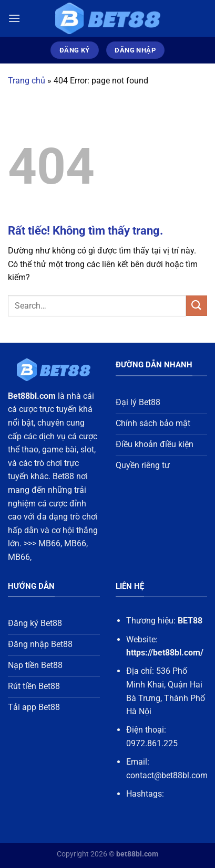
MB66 (49, 543)
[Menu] (14, 18)
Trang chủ (27, 81)
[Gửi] (197, 306)
